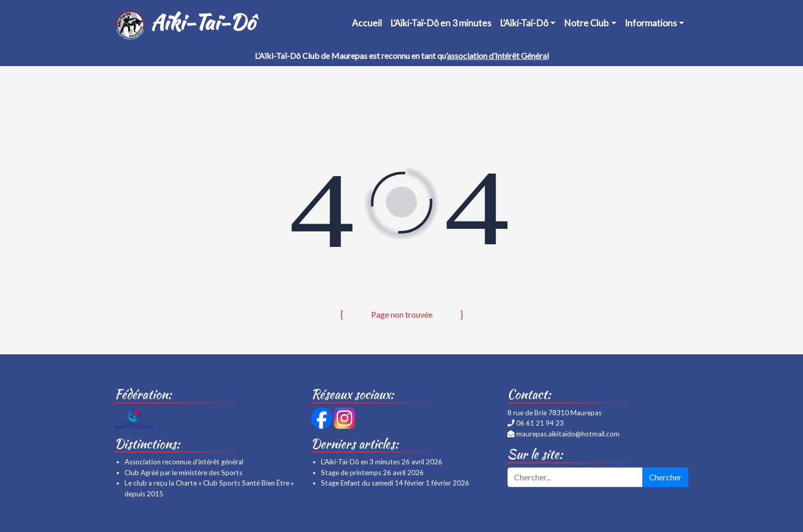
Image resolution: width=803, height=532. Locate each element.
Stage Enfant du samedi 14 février (373, 483)
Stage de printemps (351, 473)
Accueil (367, 23)
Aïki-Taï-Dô (185, 24)
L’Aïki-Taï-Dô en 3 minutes (441, 23)
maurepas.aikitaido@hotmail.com (568, 434)
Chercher (665, 477)
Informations (651, 23)
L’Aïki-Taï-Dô (524, 23)
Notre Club (586, 23)
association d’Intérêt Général (498, 56)
